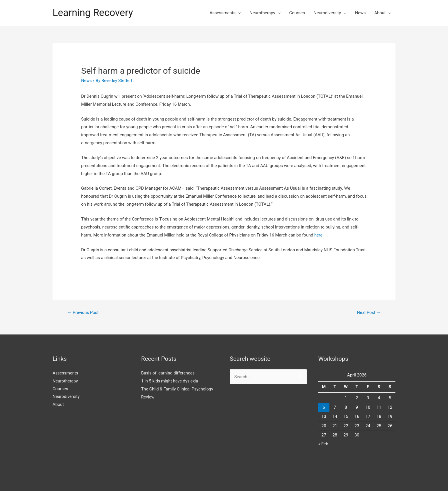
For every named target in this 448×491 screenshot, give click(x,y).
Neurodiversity (327, 13)
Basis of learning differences (168, 373)
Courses (297, 13)
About (380, 13)
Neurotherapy (262, 13)
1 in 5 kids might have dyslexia (170, 381)
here (318, 235)
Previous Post (83, 312)
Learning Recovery (93, 13)
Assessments (222, 13)
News (360, 13)
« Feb (323, 444)
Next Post (369, 312)
